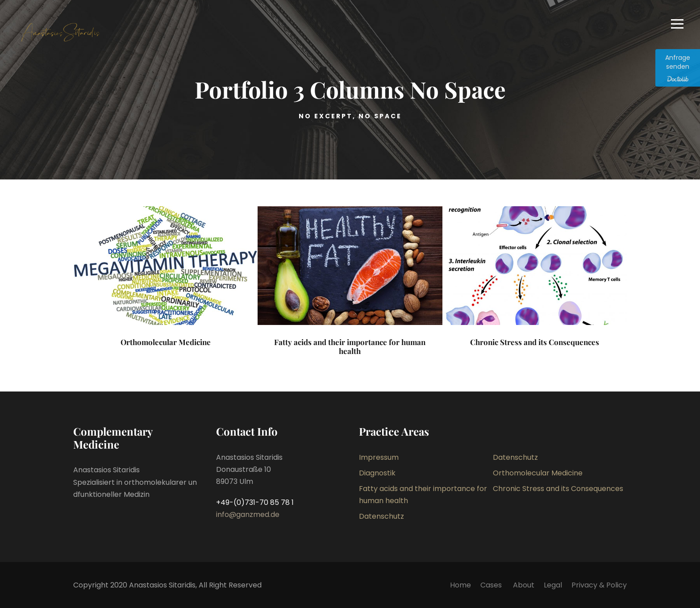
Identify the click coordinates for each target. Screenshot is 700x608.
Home (460, 585)
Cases (492, 585)
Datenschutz (515, 457)
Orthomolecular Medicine (166, 342)
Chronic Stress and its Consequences (535, 342)
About (524, 585)
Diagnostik (377, 473)
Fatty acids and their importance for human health (350, 346)
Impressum (379, 457)
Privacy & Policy (599, 585)
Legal (553, 585)
